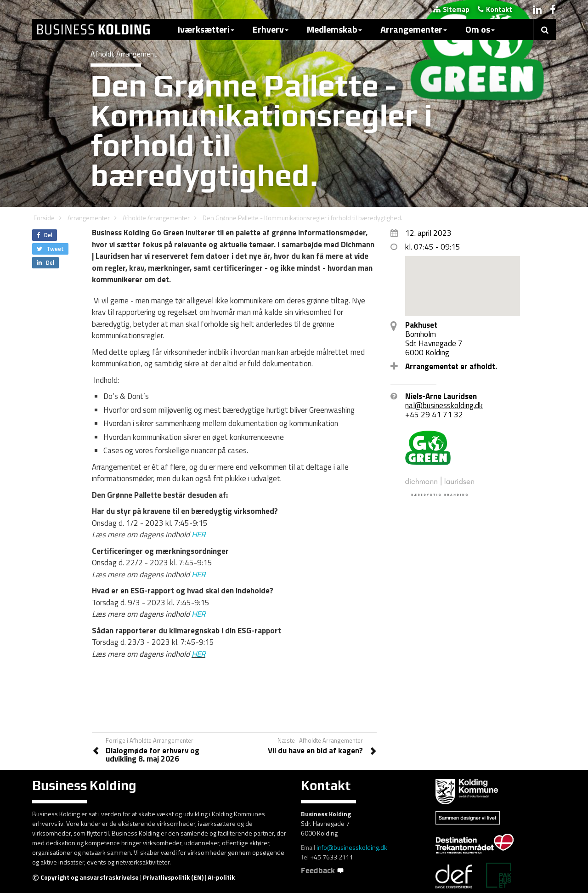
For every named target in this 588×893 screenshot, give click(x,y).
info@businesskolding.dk (352, 847)
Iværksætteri (206, 29)
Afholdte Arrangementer (156, 218)
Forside (44, 218)
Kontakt (495, 9)
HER (198, 535)
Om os (480, 29)
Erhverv (271, 29)
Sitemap (451, 9)
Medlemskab (334, 29)
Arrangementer (414, 29)
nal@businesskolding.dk (444, 405)
